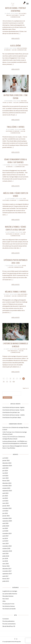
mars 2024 (5, 478)
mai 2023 (5, 498)
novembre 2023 (7, 486)
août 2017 (5, 576)
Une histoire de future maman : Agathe (13, 407)
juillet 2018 (6, 556)
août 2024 (5, 468)
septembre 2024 (7, 465)
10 (4, 382)
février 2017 (6, 579)
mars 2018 (5, 564)
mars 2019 (5, 543)
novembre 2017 (7, 571)
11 (7, 382)
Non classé (6, 599)
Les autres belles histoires (10, 594)
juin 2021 (5, 513)
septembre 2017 (7, 574)
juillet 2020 (6, 526)
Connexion (6, 619)
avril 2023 (5, 501)
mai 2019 (5, 538)
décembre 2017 (7, 569)
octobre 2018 (6, 548)
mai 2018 (5, 561)
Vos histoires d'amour (9, 606)
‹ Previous (7, 379)
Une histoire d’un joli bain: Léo (11, 412)
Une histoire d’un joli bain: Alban (12, 417)
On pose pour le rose (8, 604)
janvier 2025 (6, 460)
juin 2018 (5, 558)
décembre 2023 (7, 483)
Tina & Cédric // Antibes (16, 127)
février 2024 (6, 481)
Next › (14, 382)
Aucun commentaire (19, 50)
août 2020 (5, 523)
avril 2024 (5, 476)
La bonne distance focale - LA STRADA (13, 441)
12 (10, 382)
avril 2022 (5, 511)
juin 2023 (5, 496)
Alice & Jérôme (16, 46)
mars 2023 (5, 503)
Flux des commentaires (9, 624)
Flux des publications (8, 621)
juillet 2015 (6, 581)
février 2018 (6, 566)
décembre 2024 (7, 463)
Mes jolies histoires (8, 596)
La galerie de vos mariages (10, 591)
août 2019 (5, 536)
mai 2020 (5, 528)
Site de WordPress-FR (9, 626)
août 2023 (5, 493)
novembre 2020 (7, 518)
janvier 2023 (6, 506)
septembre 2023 (7, 491)
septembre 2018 (7, 551)
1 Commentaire (19, 167)
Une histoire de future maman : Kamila (13, 410)
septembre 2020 (7, 521)
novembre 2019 (7, 533)
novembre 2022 (7, 508)
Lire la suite (15, 38)
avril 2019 (5, 541)
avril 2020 (5, 531)
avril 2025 (5, 458)
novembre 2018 (7, 546)
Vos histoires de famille (9, 609)
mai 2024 (5, 473)
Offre (24, 266)
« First (4, 379)
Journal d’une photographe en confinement (15, 443)
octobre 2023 (6, 488)
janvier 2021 (6, 516)
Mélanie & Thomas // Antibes (16, 292)
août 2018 (5, 553)
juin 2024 (5, 471)
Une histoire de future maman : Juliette (14, 415)
